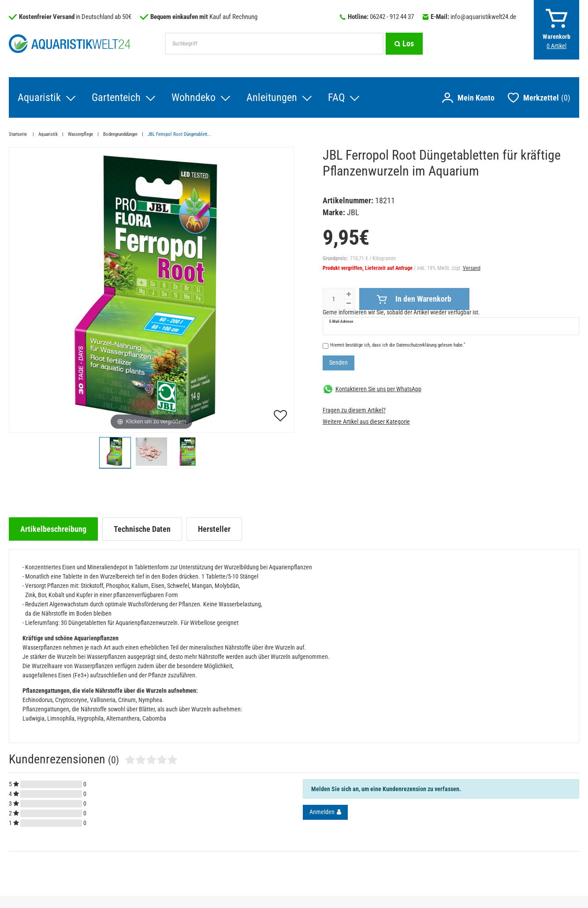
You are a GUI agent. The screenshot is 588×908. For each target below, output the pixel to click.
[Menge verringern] (349, 304)
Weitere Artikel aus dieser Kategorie (366, 422)
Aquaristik (39, 97)
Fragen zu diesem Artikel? (354, 410)
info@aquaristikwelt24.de (483, 17)
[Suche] (404, 44)
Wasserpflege (80, 134)
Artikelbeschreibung (53, 529)
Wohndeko (194, 97)
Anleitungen (272, 97)
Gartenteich (116, 97)
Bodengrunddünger (120, 134)
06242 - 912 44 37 (392, 17)
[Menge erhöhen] (349, 294)
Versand (472, 268)
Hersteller (214, 529)
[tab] (53, 529)
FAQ (336, 97)
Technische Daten (142, 529)
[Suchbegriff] (274, 44)
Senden (339, 362)
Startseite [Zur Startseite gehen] (19, 134)
